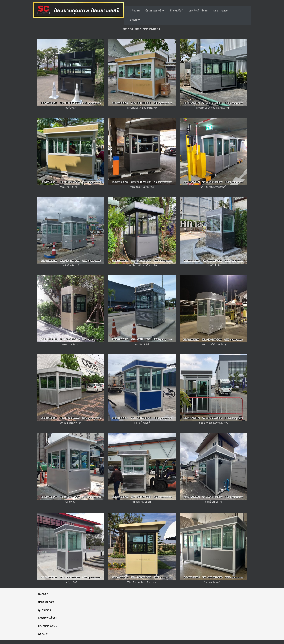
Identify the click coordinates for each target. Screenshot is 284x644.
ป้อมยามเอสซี (155, 10)
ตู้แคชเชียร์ (176, 10)
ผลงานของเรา (222, 10)
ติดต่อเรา (135, 20)
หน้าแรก (135, 10)
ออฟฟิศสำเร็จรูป (198, 10)
